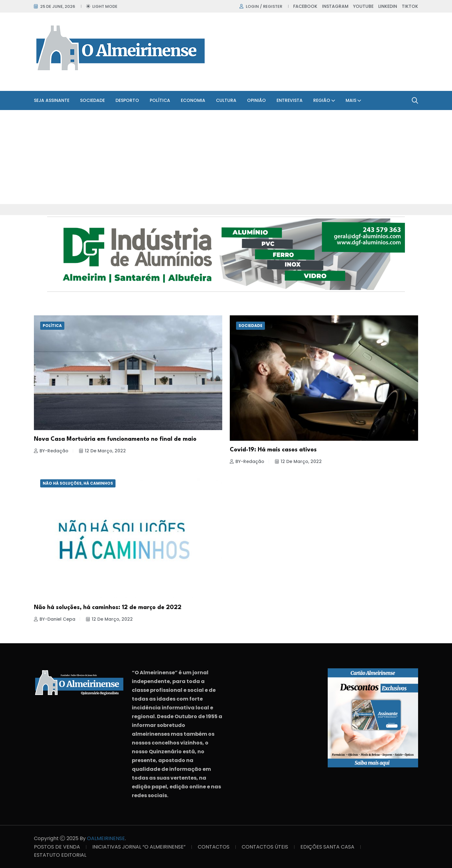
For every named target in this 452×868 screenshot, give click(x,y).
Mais (351, 100)
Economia (193, 100)
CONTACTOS (214, 847)
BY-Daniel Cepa (55, 619)
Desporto (127, 100)
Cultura (226, 100)
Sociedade (92, 100)
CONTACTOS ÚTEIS (265, 847)
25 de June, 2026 (58, 6)
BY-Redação (51, 451)
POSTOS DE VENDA (57, 847)
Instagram (335, 6)
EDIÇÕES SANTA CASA (327, 847)
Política (160, 100)
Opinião (256, 100)
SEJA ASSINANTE (52, 100)
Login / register (264, 6)
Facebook (305, 6)
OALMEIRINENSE (106, 838)
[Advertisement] (226, 157)
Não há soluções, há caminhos (78, 483)
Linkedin (388, 6)
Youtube (363, 6)
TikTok (410, 6)
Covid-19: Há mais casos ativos (273, 450)
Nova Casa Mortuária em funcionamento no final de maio (115, 439)
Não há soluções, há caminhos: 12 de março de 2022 (108, 608)
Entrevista (290, 100)
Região (322, 100)
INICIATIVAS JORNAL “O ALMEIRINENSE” (139, 847)
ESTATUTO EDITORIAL (60, 855)
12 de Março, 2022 (102, 451)
